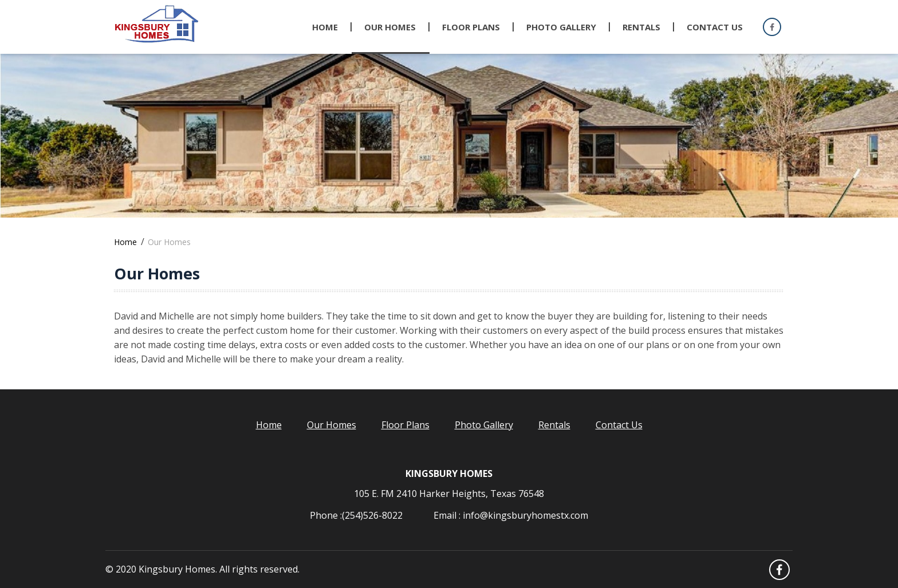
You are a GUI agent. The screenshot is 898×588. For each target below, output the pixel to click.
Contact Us (715, 27)
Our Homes (390, 27)
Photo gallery (561, 27)
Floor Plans (471, 27)
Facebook (771, 27)
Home (325, 27)
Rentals (641, 27)
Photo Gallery (484, 425)
